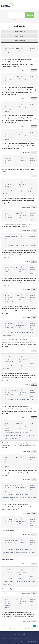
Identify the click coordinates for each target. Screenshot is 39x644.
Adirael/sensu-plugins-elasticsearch (9, 359)
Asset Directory (16, 639)
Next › (24, 628)
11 (34, 626)
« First (4, 626)
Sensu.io (6, 639)
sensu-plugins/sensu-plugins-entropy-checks (9, 462)
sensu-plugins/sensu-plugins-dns (9, 215)
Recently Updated (19, 41)
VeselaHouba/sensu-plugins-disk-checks (11, 184)
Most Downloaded (19, 32)
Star (34, 71)
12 (3, 628)
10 (31, 626)
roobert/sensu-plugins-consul (9, 51)
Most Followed (19, 36)
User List (27, 639)
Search (30, 15)
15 (14, 628)
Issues (34, 639)
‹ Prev (11, 626)
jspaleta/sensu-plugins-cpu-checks (10, 79)
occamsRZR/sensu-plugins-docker (26, 246)
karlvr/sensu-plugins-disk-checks (9, 161)
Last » (30, 628)
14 (10, 628)
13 (6, 628)
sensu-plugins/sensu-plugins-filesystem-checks (9, 603)
